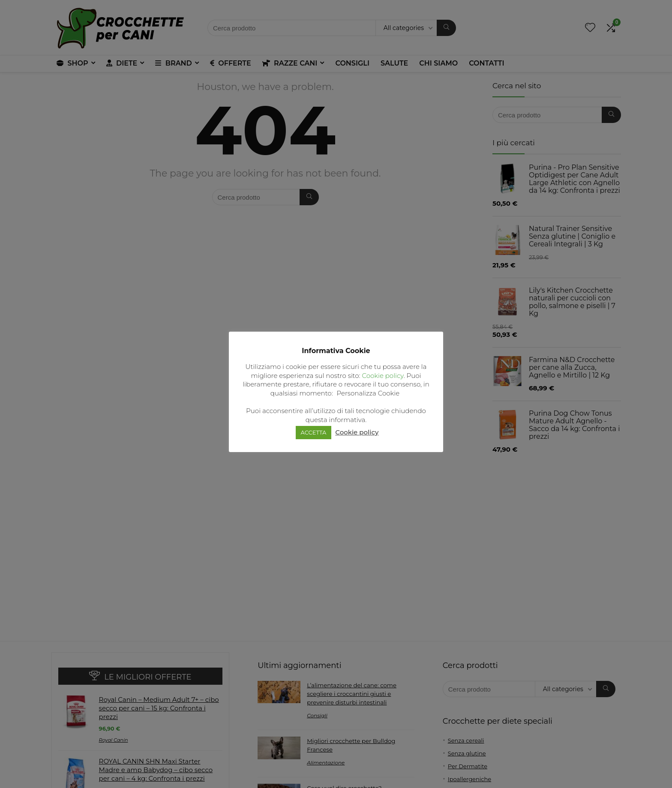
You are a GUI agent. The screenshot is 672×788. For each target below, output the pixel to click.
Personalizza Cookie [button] (368, 393)
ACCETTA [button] (314, 432)
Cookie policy (382, 376)
